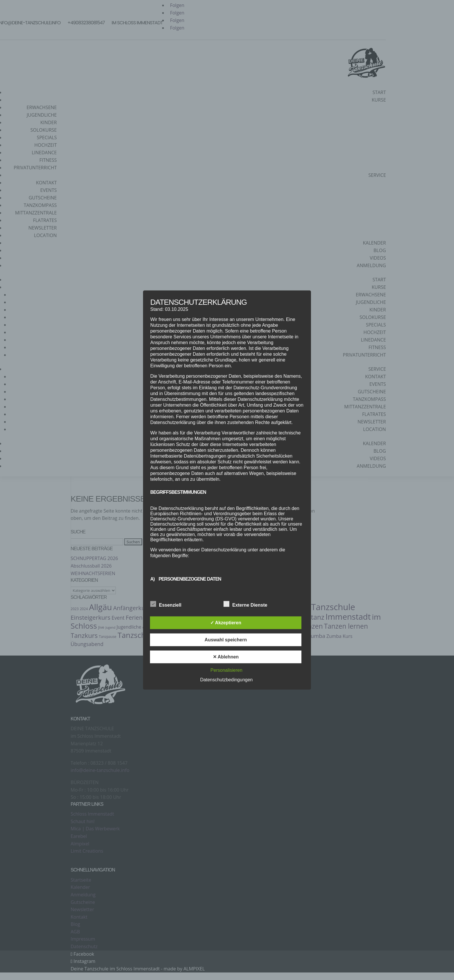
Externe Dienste (245, 604)
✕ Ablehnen (226, 657)
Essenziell (166, 604)
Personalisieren (226, 670)
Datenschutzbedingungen (226, 679)
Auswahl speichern (226, 639)
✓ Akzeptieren (226, 622)
